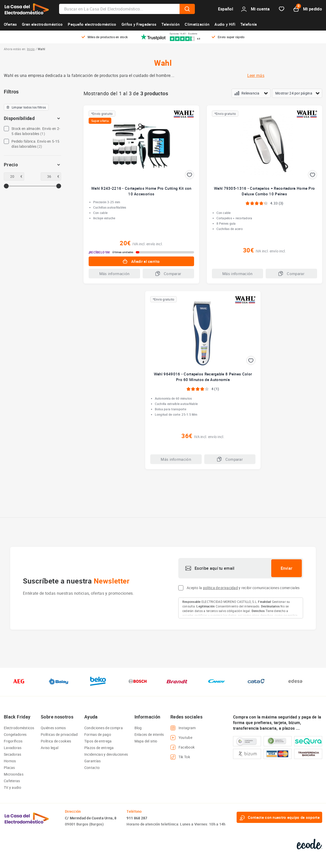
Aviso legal (50, 748)
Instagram (183, 728)
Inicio (31, 49)
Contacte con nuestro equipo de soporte (279, 817)
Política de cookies (56, 741)
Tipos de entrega (98, 741)
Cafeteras (12, 781)
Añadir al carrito (141, 261)
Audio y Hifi (225, 24)
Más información (114, 274)
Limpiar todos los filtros (26, 107)
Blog (138, 728)
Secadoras (13, 754)
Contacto (92, 768)
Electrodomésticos (19, 728)
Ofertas (10, 24)
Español (226, 9)
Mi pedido (308, 9)
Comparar (168, 274)
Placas (9, 768)
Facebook (182, 747)
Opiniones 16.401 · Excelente (183, 34)
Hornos (10, 761)
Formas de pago (98, 734)
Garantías (93, 761)
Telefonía (249, 24)
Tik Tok (180, 757)
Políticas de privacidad (59, 734)
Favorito (282, 9)
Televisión (171, 24)
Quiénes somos (53, 728)
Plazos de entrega (99, 748)
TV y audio (12, 787)
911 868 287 (137, 818)
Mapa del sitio (146, 741)
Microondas (14, 774)
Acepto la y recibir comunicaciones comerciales (243, 588)
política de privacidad (220, 588)
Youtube (181, 738)
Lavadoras (13, 748)
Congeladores (15, 734)
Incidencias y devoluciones (106, 754)
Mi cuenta (255, 9)
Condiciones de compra (104, 728)
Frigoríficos (13, 741)
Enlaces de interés (149, 734)
